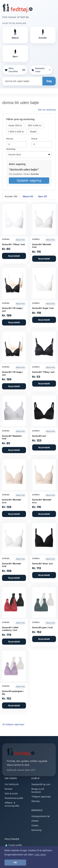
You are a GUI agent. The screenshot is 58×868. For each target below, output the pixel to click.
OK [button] (15, 862)
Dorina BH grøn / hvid (42, 627)
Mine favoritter (15, 70)
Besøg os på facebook (38, 790)
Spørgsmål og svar (41, 784)
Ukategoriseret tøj (40, 816)
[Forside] (18, 8)
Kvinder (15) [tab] (11, 196)
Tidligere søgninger (41, 796)
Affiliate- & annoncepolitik (12, 804)
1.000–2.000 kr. (16, 132)
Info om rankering (47, 110)
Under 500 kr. (15, 125)
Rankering (37, 830)
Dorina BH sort (39, 436)
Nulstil (33, 132)
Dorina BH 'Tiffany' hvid (13, 244)
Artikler (35, 821)
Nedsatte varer (41, 70)
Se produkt (14, 256)
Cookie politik (13, 845)
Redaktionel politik (14, 798)
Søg (49, 81)
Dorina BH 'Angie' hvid (43, 308)
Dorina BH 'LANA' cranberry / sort (10, 629)
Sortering (11, 149)
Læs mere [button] (40, 855)
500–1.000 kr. (35, 125)
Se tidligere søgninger (13, 724)
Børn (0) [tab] (43, 196)
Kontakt (9, 789)
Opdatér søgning (29, 180)
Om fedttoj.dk (12, 784)
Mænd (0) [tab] (28, 196)
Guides (35, 825)
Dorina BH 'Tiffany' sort (43, 372)
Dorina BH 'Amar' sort (42, 564)
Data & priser (11, 793)
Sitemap (36, 801)
